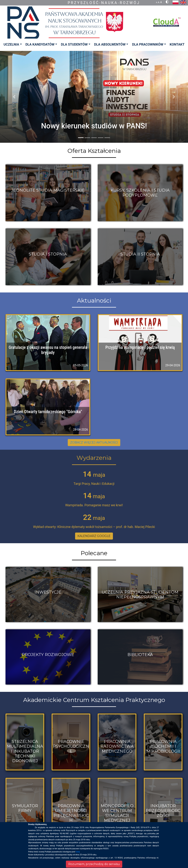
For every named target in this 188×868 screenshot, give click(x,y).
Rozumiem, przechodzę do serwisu (94, 864)
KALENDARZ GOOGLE (94, 536)
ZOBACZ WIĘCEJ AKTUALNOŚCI (94, 442)
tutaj (78, 852)
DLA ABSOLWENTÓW (110, 44)
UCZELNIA (11, 44)
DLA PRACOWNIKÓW (148, 44)
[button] (14, 97)
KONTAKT (177, 44)
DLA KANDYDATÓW (40, 44)
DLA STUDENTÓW (74, 44)
